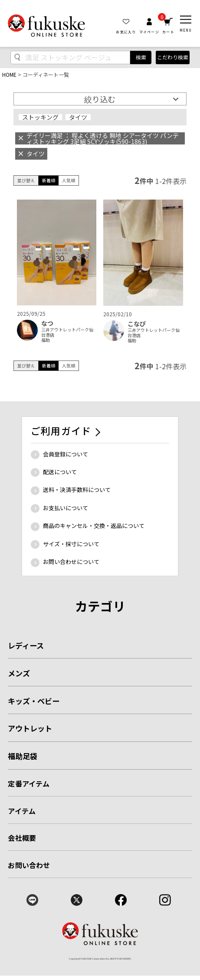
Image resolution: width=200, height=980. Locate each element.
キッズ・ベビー (34, 701)
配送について (60, 472)
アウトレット (30, 728)
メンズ (19, 673)
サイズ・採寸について (71, 544)
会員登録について (66, 454)
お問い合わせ (29, 865)
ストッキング (40, 117)
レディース (26, 645)
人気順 (69, 180)
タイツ (78, 117)
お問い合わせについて (71, 562)
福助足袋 (23, 756)
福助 (46, 340)
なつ (47, 323)
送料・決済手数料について (77, 490)
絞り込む (100, 99)
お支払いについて (66, 508)
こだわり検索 (173, 57)
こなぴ (137, 324)
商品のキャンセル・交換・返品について (94, 526)
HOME (9, 74)
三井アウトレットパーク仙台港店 (67, 332)
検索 (141, 57)
